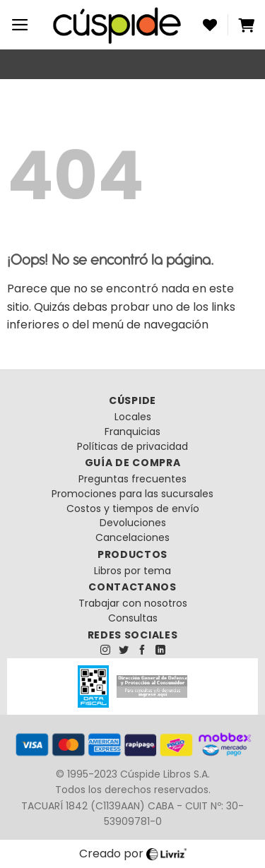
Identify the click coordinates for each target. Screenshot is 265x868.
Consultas (133, 618)
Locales (133, 417)
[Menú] (20, 25)
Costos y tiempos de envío (133, 509)
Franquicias (132, 432)
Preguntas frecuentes (132, 479)
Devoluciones (133, 523)
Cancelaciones (132, 537)
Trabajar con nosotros (133, 603)
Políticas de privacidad (132, 446)
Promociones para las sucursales (132, 494)
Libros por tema (132, 571)
